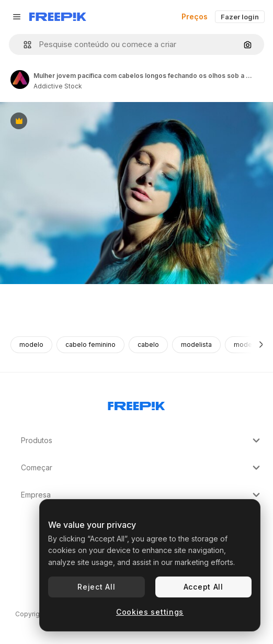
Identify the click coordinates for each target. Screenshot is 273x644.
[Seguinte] (261, 345)
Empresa (142, 495)
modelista (196, 344)
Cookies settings (150, 612)
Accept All (203, 587)
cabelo (148, 344)
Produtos (142, 440)
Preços (195, 16)
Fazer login (240, 17)
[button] (23, 45)
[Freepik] (58, 17)
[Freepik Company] (136, 404)
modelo (31, 344)
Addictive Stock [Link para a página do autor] (58, 86)
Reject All (96, 587)
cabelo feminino (90, 344)
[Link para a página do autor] (20, 80)
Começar (142, 468)
